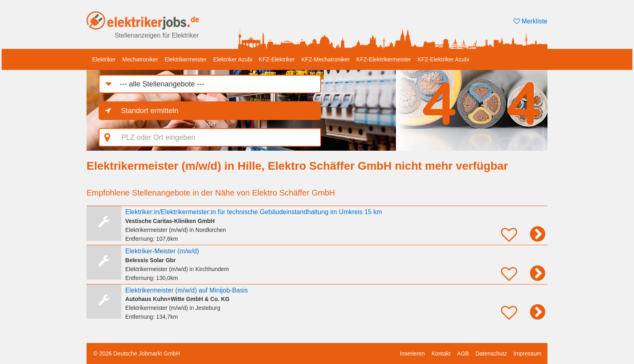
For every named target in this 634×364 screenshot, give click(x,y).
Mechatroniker (140, 59)
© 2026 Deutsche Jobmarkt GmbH (137, 353)
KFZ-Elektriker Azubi (443, 59)
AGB (463, 353)
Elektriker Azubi (232, 59)
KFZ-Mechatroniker (325, 59)
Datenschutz (491, 353)
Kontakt (441, 353)
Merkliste (530, 21)
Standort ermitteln (150, 111)
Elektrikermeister (186, 59)
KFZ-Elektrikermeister (384, 59)
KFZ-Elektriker (277, 59)
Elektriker (104, 59)
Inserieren (412, 353)
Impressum (527, 353)
